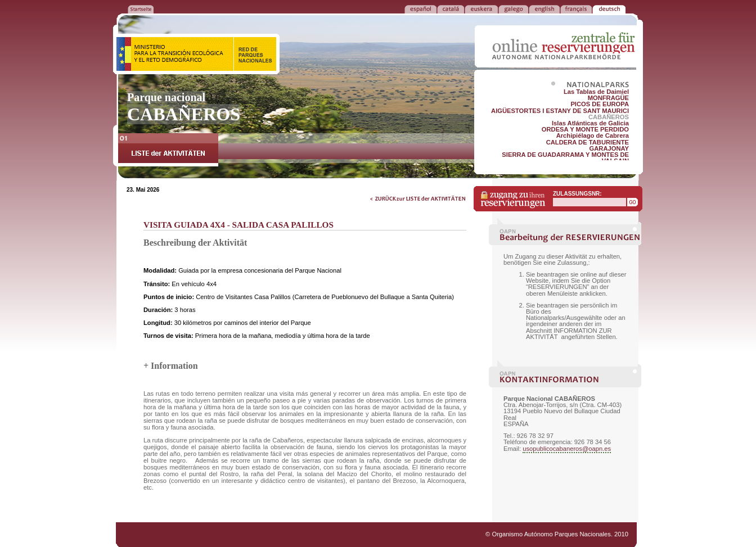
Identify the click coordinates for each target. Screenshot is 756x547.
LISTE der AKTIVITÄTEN (168, 150)
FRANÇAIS (576, 8)
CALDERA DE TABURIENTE (588, 142)
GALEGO (513, 8)
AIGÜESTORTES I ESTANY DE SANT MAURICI (560, 111)
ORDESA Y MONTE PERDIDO (585, 129)
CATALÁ (451, 8)
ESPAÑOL (420, 8)
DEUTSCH (609, 8)
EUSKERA (481, 8)
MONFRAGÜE (608, 98)
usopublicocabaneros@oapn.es (567, 449)
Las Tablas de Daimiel (596, 92)
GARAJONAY (609, 148)
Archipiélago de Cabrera (593, 135)
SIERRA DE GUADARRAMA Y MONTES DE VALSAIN (565, 158)
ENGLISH (544, 8)
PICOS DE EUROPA (600, 104)
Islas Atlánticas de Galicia (590, 123)
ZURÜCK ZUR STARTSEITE (141, 8)
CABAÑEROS (609, 117)
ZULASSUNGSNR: (577, 194)
